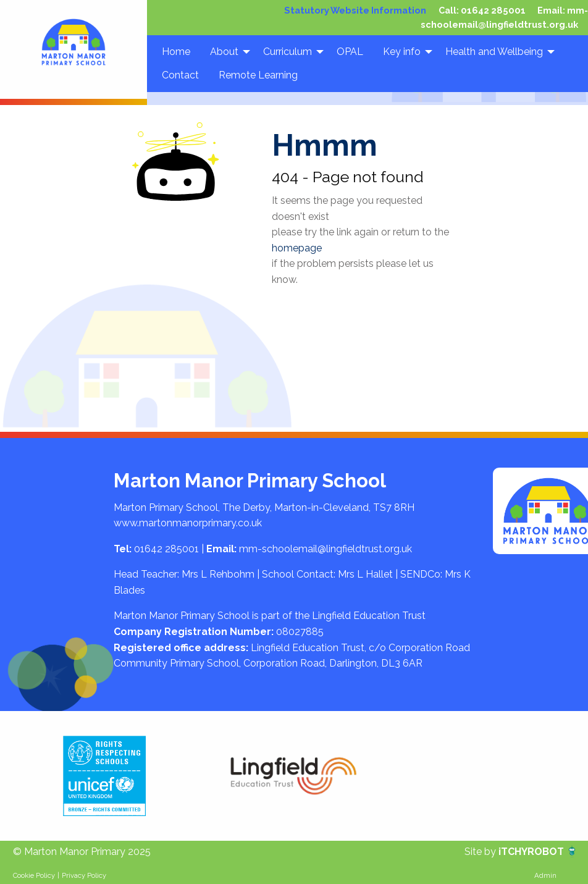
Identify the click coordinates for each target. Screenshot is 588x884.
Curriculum (288, 51)
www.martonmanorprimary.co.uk (188, 523)
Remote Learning (258, 75)
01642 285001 (495, 10)
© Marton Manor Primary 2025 (82, 852)
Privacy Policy (84, 875)
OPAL (350, 51)
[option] (104, 776)
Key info (402, 51)
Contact (180, 75)
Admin (545, 875)
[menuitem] (176, 51)
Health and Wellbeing (494, 51)
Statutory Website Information (360, 10)
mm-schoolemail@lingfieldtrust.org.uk (325, 549)
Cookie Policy (34, 875)
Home (176, 51)
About (224, 51)
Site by (481, 852)
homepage (297, 248)
